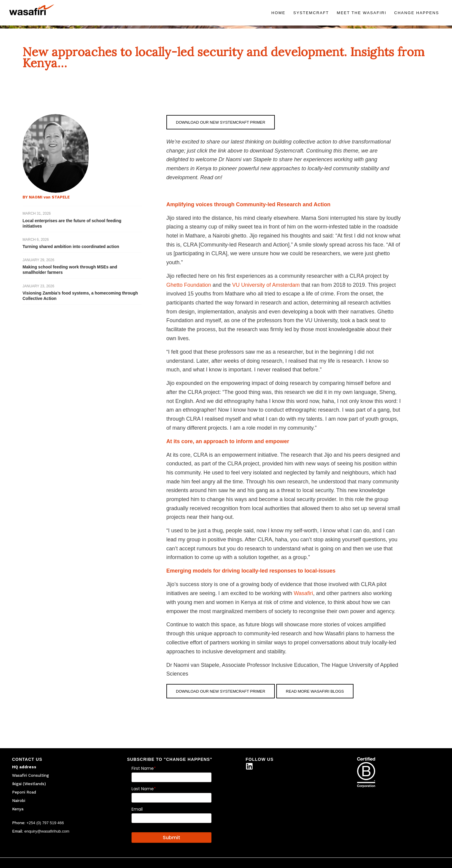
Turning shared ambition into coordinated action (71, 246)
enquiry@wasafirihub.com (47, 831)
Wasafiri (303, 593)
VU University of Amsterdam (266, 285)
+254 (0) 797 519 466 (45, 823)
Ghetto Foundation (189, 285)
